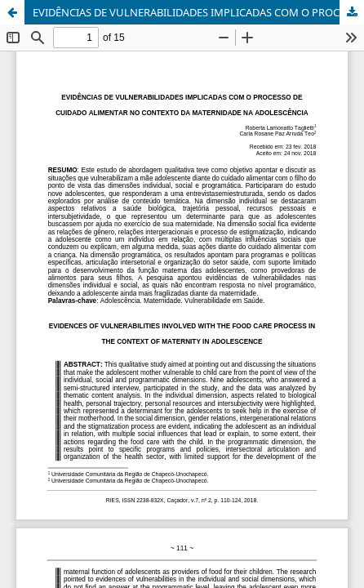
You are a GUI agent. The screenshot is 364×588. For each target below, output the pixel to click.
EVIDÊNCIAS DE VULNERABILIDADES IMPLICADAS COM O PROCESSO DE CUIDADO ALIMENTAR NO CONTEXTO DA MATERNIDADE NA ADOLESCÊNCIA (198, 12)
